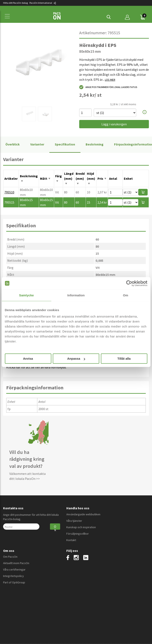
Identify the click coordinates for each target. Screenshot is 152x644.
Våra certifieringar (14, 569)
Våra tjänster (74, 521)
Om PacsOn (10, 557)
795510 (9, 192)
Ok (55, 527)
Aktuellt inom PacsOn (16, 563)
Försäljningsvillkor (78, 534)
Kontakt (71, 540)
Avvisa (28, 359)
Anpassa (76, 359)
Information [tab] (76, 295)
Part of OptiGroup (14, 582)
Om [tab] (126, 295)
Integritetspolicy (13, 576)
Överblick (13, 144)
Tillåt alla (124, 359)
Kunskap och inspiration (81, 527)
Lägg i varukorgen (114, 124)
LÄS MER (110, 80)
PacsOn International (43, 3)
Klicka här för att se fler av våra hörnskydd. (36, 367)
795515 (9, 202)
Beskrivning (95, 144)
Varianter (37, 144)
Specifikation (65, 144)
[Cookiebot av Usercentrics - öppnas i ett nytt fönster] (129, 283)
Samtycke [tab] (26, 295)
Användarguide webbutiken (83, 514)
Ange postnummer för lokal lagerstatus (108, 87)
